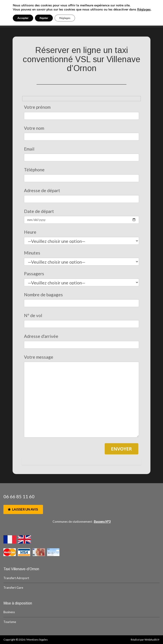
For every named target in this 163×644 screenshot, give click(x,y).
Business (9, 612)
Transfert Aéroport (16, 578)
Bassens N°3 (102, 522)
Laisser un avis (23, 509)
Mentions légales (37, 640)
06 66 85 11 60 (19, 496)
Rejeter (44, 18)
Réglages (144, 10)
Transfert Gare (13, 588)
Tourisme (10, 622)
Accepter (23, 18)
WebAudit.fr (152, 640)
